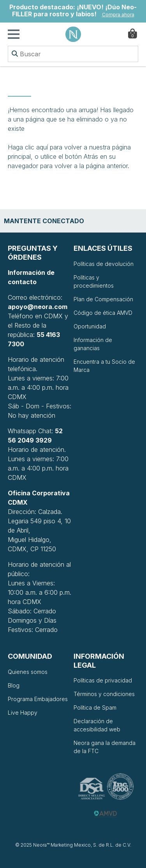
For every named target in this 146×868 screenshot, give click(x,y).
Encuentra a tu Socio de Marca (104, 366)
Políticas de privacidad (103, 680)
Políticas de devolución (104, 264)
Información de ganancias (93, 344)
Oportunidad (90, 326)
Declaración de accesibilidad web (97, 725)
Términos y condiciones (104, 694)
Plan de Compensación (103, 299)
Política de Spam (95, 707)
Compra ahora (118, 15)
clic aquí (36, 147)
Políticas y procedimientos (94, 281)
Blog (14, 685)
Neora (73, 34)
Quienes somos (28, 672)
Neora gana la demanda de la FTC (105, 747)
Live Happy (23, 713)
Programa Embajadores (38, 699)
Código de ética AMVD (103, 313)
